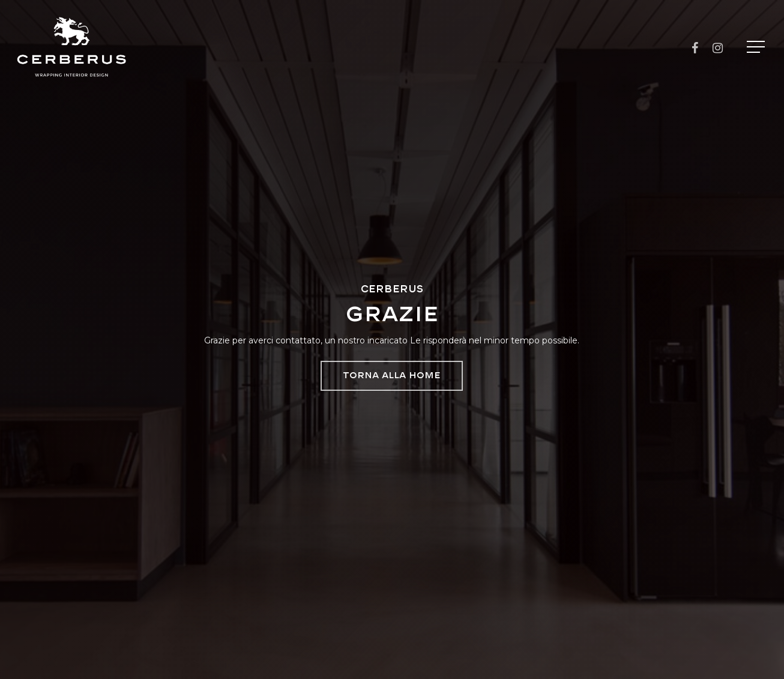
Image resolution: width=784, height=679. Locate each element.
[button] (757, 47)
